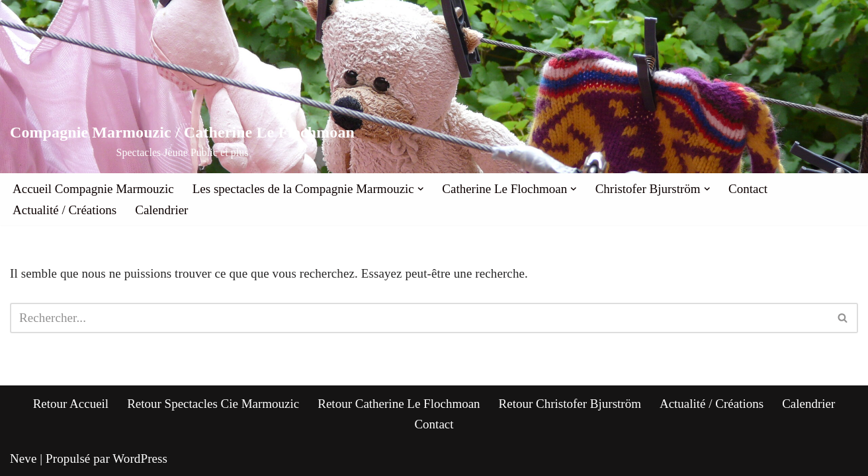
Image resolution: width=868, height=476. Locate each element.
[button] (421, 189)
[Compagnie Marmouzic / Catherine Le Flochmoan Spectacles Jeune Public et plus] (182, 141)
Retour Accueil (71, 404)
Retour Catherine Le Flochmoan (399, 404)
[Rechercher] (419, 318)
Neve (23, 458)
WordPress (140, 458)
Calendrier (161, 210)
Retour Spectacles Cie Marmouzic (213, 404)
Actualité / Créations (65, 210)
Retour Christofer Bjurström (570, 404)
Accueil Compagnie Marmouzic (93, 189)
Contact (748, 189)
